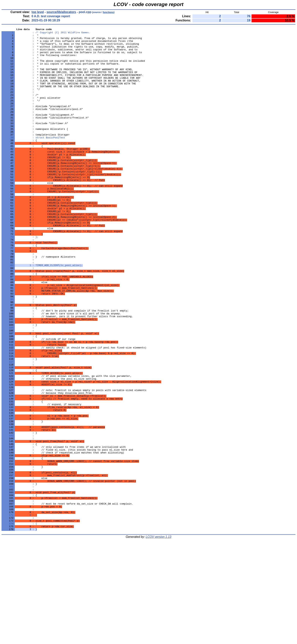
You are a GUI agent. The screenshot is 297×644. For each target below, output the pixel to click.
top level (38, 12)
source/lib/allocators (61, 12)
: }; (20, 279)
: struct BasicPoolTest (33, 160)
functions (108, 12)
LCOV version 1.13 (158, 637)
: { (19, 623)
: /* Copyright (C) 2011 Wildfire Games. (46, 33)
